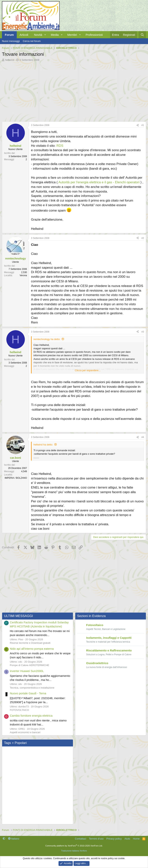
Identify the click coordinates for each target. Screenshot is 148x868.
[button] (45, 35)
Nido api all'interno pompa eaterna (32, 648)
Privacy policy (114, 838)
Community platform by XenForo (74, 845)
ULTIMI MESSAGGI (18, 616)
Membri (72, 35)
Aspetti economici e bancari (25, 732)
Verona (23, 275)
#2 (143, 238)
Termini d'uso (96, 838)
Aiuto (127, 838)
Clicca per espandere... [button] (88, 370)
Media (55, 35)
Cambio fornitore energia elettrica (31, 715)
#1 (143, 125)
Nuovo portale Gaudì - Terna (28, 693)
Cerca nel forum (32, 41)
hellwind (10, 60)
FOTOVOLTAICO (19, 709)
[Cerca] (142, 35)
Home (136, 838)
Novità (38, 35)
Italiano (14, 838)
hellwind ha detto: (43, 444)
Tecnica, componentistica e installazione (32, 687)
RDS (60, 146)
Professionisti (94, 35)
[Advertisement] (74, 91)
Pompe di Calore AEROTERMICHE (29, 665)
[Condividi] (138, 125)
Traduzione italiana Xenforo (74, 850)
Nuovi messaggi (11, 41)
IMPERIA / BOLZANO (16, 478)
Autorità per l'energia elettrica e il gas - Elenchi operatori (99, 182)
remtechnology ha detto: (47, 339)
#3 (143, 332)
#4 (143, 437)
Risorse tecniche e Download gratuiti (30, 642)
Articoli (24, 35)
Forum (9, 35)
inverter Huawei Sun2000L (27, 671)
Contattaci (81, 838)
